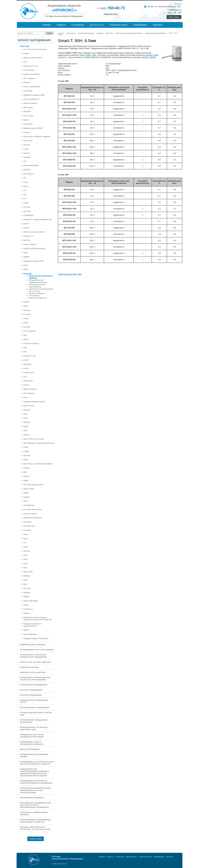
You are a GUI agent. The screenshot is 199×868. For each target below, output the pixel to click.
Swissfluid (27, 530)
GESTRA (27, 240)
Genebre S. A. (29, 236)
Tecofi (25, 539)
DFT (25, 161)
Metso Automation (30, 389)
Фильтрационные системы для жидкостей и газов (34, 728)
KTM (25, 352)
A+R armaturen (29, 70)
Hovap (26, 269)
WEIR (25, 580)
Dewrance (27, 157)
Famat (26, 182)
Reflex (26, 460)
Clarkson (27, 132)
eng (180, 4)
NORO (26, 427)
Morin (25, 397)
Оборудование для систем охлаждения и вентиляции (32, 736)
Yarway (26, 605)
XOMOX (26, 597)
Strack (26, 534)
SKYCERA (27, 522)
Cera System (28, 124)
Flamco (26, 203)
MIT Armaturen (29, 393)
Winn (25, 584)
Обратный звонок (111, 14)
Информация (140, 25)
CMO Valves (28, 141)
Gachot (26, 224)
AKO (25, 62)
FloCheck (27, 207)
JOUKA (26, 319)
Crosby (26, 149)
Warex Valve (28, 572)
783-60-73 (111, 8)
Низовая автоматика (37, 293)
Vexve (26, 563)
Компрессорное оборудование (34, 685)
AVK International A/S (31, 99)
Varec (25, 555)
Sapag (26, 480)
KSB (25, 348)
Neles (25, 414)
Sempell (26, 497)
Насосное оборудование (31, 695)
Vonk (25, 568)
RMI (25, 472)
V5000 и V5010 (148, 57)
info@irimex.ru (175, 10)
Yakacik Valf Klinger (31, 601)
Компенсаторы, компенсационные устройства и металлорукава (35, 678)
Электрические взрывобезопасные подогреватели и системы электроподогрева (36, 790)
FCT (25, 191)
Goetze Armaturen (30, 244)
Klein (25, 335)
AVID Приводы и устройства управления (39, 443)
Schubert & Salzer (30, 514)
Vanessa (27, 551)
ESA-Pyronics (28, 174)
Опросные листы (119, 25)
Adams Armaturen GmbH (33, 58)
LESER (26, 360)
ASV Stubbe (28, 91)
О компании (78, 25)
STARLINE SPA (29, 526)
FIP (25, 199)
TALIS (26, 547)
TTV (25, 543)
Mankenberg (28, 381)
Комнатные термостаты (38, 298)
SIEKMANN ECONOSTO (33, 518)
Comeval (27, 145)
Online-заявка (174, 17)
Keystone (27, 327)
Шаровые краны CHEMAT (33, 128)
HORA (26, 306)
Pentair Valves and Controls (34, 439)
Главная (47, 25)
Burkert (26, 120)
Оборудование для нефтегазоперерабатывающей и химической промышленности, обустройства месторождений (34, 772)
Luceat (26, 368)
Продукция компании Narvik (34, 402)
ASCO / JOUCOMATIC (32, 87)
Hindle (26, 265)
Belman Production (30, 103)
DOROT (26, 630)
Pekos (26, 418)
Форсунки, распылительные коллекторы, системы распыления (35, 828)
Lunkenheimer (29, 373)
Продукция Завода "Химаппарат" (36, 638)
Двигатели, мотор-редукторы (33, 672)
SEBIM (26, 493)
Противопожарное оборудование (35, 707)
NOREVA (27, 422)
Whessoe (27, 593)
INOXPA (26, 302)
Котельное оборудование (31, 690)
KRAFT (26, 339)
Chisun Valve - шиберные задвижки (37, 137)
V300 (94, 55)
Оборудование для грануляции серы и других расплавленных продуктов (37, 763)
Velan (25, 559)
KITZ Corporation (30, 331)
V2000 (88, 55)
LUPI (25, 377)
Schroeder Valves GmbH (32, 510)
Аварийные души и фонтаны (33, 644)
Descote (26, 153)
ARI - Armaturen (29, 78)
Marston (26, 385)
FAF (25, 178)
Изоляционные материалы (32, 798)
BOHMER (27, 112)
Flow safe (27, 211)
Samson (26, 476)
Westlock (27, 576)
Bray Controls (28, 116)
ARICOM (27, 83)
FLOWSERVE (29, 215)
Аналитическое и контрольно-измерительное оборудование (33, 656)
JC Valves (27, 314)
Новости (61, 25)
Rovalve (26, 468)
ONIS (25, 431)
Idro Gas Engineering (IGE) (33, 485)
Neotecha (27, 410)
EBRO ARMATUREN (31, 166)
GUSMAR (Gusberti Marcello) (34, 249)
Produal (26, 451)
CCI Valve (27, 588)
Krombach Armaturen (31, 344)
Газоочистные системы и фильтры (35, 662)
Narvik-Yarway (29, 406)
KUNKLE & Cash (30, 356)
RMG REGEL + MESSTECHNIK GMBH (38, 464)
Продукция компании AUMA (34, 95)
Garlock (26, 228)
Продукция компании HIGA (34, 261)
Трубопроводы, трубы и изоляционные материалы (32, 743)
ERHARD (27, 170)
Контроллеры (34, 296)
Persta (26, 447)
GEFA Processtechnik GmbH (34, 232)
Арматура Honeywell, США (70, 274)
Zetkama (27, 613)
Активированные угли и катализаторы (37, 650)
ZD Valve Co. (28, 609)
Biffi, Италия (28, 107)
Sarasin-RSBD (29, 489)
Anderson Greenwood (31, 74)
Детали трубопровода (30, 749)
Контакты (158, 25)
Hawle (26, 253)
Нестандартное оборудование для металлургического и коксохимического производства (35, 805)
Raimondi (27, 456)
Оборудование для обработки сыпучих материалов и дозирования (36, 782)
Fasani (26, 186)
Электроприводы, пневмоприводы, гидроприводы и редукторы (36, 821)
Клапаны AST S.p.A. (31, 66)
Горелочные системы (29, 667)
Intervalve (27, 310)
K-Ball (26, 323)
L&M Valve (27, 364)
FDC (25, 195)
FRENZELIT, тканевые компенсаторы (38, 220)
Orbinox (26, 435)
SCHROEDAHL (29, 505)
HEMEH (26, 257)
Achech (26, 54)
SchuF (26, 501)
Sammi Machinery (30, 634)
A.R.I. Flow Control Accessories (35, 49)
